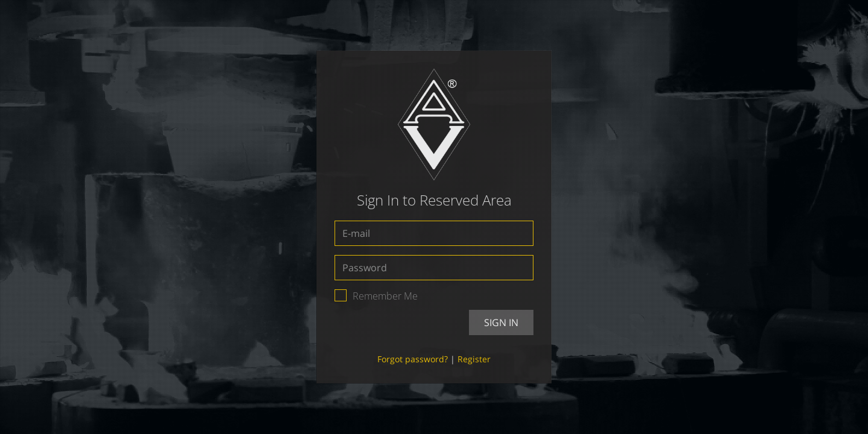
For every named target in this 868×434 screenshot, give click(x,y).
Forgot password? (413, 359)
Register (474, 359)
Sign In (501, 322)
